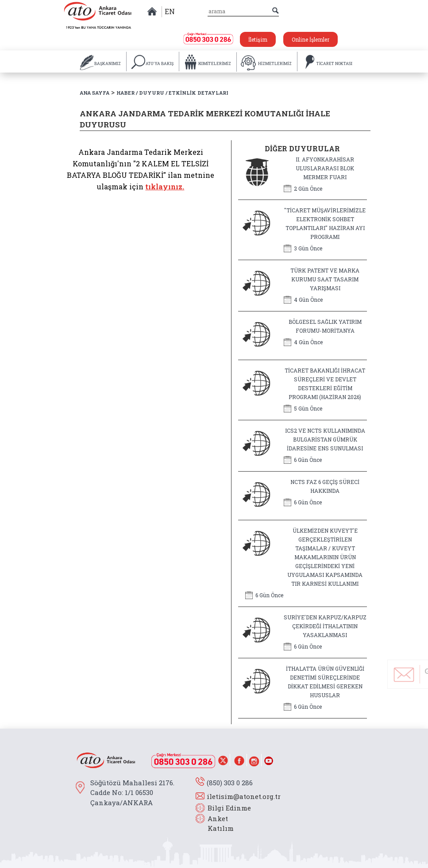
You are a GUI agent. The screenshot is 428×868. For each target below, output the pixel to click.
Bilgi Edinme (229, 808)
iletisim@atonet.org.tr (244, 796)
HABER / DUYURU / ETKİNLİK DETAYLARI (172, 93)
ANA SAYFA (94, 93)
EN (170, 11)
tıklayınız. (165, 186)
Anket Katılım (216, 824)
